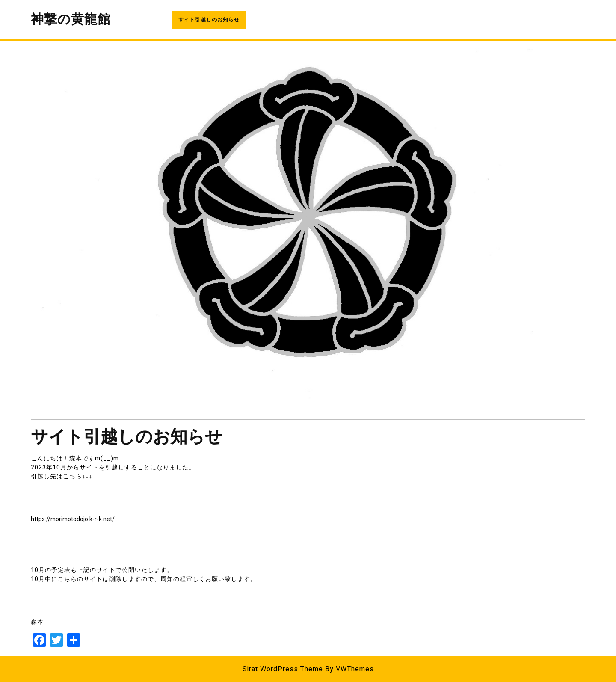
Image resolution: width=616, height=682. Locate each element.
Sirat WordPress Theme (283, 669)
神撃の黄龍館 (71, 20)
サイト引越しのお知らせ (209, 20)
